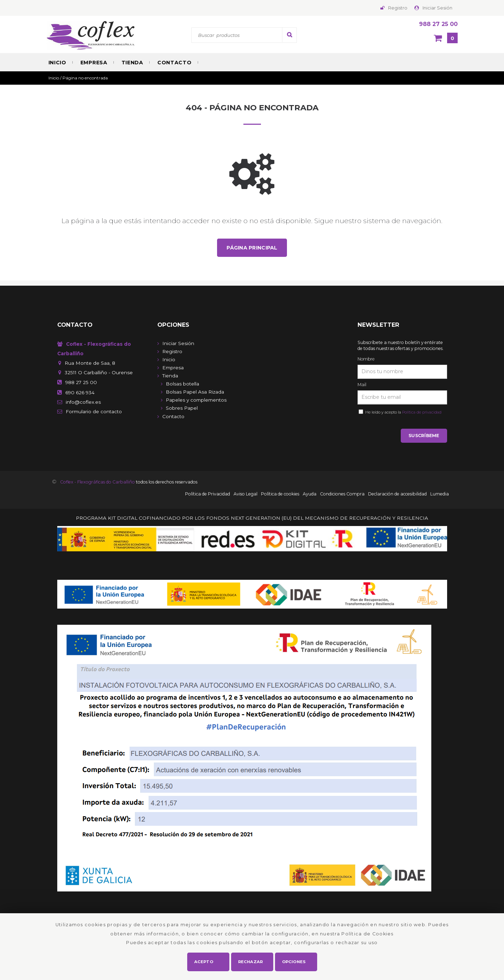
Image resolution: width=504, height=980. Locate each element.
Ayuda (310, 495)
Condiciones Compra (342, 495)
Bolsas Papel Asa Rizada (195, 392)
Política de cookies (280, 495)
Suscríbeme (424, 436)
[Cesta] (446, 39)
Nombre (366, 359)
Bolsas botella (182, 384)
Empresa (94, 63)
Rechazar (251, 961)
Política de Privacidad (208, 495)
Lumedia (440, 495)
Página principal (252, 248)
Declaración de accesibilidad (397, 495)
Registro (398, 8)
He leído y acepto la (402, 413)
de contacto (94, 412)
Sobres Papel (182, 408)
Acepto (204, 961)
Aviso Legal (246, 495)
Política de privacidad (422, 413)
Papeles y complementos (196, 400)
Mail (362, 385)
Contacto (175, 63)
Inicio (57, 63)
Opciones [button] (294, 961)
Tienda (132, 63)
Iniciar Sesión (437, 8)
